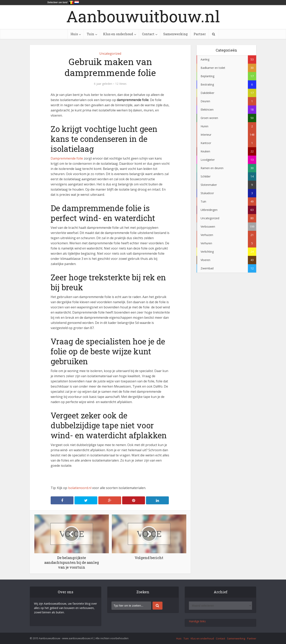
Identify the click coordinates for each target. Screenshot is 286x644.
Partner (200, 34)
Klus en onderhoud (118, 34)
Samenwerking (175, 34)
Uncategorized (110, 54)
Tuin (90, 34)
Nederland (77, 2)
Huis (74, 34)
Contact (148, 34)
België (71, 2)
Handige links (197, 621)
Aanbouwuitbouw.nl (143, 16)
